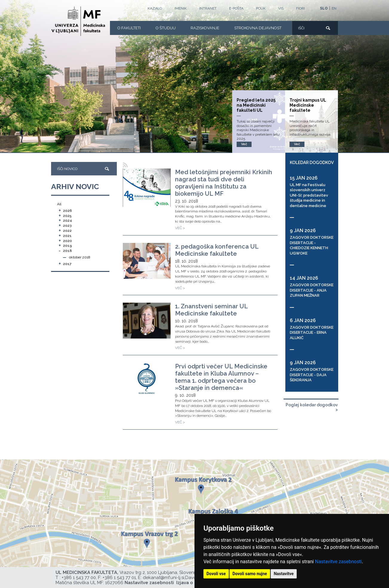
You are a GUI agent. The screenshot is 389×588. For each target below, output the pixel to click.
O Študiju (166, 28)
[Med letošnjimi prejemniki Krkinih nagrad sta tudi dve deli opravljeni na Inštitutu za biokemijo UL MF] (147, 188)
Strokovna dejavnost (258, 28)
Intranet (208, 8)
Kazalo (155, 8)
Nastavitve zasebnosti (338, 562)
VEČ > (180, 228)
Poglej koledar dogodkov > (312, 407)
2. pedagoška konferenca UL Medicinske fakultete (217, 250)
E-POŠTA (236, 8)
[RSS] (125, 165)
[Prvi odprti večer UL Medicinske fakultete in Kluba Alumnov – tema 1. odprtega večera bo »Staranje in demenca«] (147, 379)
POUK (261, 8)
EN (334, 8)
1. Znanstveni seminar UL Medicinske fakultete (211, 310)
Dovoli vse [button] (216, 574)
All (59, 204)
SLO (324, 8)
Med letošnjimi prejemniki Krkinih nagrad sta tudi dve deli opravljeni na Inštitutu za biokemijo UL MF (224, 183)
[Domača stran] (78, 21)
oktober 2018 (80, 257)
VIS (281, 8)
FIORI (300, 8)
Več (297, 144)
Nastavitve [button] (284, 574)
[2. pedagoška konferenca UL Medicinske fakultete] (147, 261)
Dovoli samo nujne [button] (250, 574)
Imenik (181, 8)
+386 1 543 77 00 (79, 578)
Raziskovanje (205, 28)
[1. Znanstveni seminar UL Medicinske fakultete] (147, 321)
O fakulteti (129, 28)
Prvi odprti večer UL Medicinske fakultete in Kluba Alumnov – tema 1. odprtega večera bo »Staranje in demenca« (221, 377)
